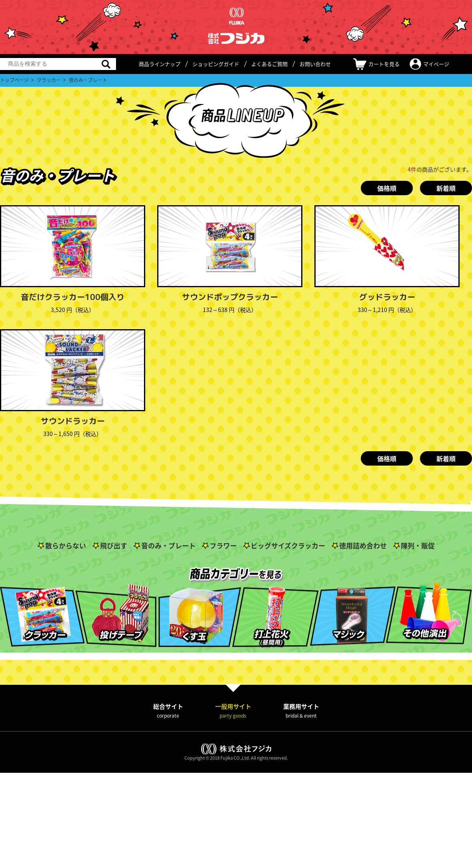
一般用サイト (233, 711)
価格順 (387, 188)
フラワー (223, 545)
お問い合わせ (315, 64)
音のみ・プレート (168, 545)
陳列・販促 (418, 545)
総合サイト (168, 711)
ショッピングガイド (216, 64)
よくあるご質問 (269, 64)
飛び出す (114, 545)
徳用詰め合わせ (363, 545)
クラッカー (49, 80)
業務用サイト (301, 711)
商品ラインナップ (160, 64)
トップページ (14, 80)
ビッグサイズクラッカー (288, 545)
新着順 (446, 188)
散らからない (66, 545)
